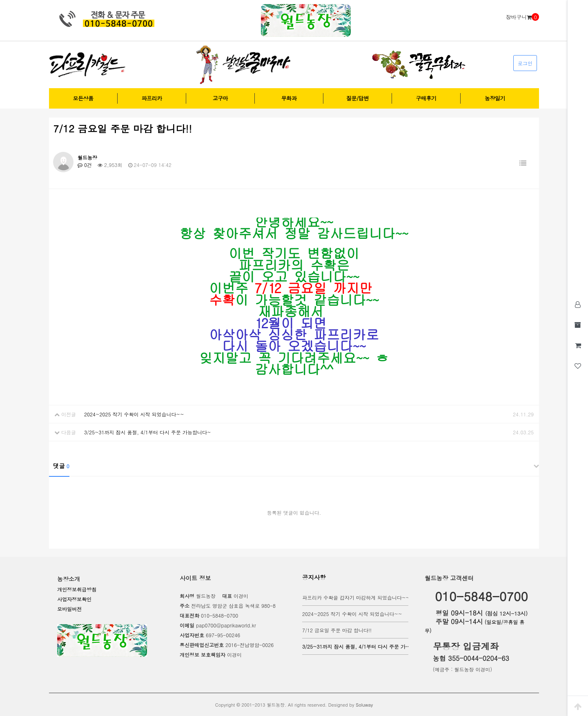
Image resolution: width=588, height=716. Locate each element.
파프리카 (152, 98)
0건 (85, 165)
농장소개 (69, 579)
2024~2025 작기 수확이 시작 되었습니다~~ (134, 414)
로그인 (525, 63)
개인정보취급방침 (77, 589)
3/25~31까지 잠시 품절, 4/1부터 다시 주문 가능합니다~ (148, 432)
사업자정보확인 (74, 599)
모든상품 (83, 98)
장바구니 (522, 17)
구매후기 (426, 98)
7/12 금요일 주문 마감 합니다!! (337, 630)
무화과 (289, 98)
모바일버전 (69, 609)
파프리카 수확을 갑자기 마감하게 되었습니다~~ (356, 597)
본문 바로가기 (0, 0)
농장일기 (495, 98)
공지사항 (314, 577)
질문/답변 (357, 98)
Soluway (364, 705)
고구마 (220, 98)
